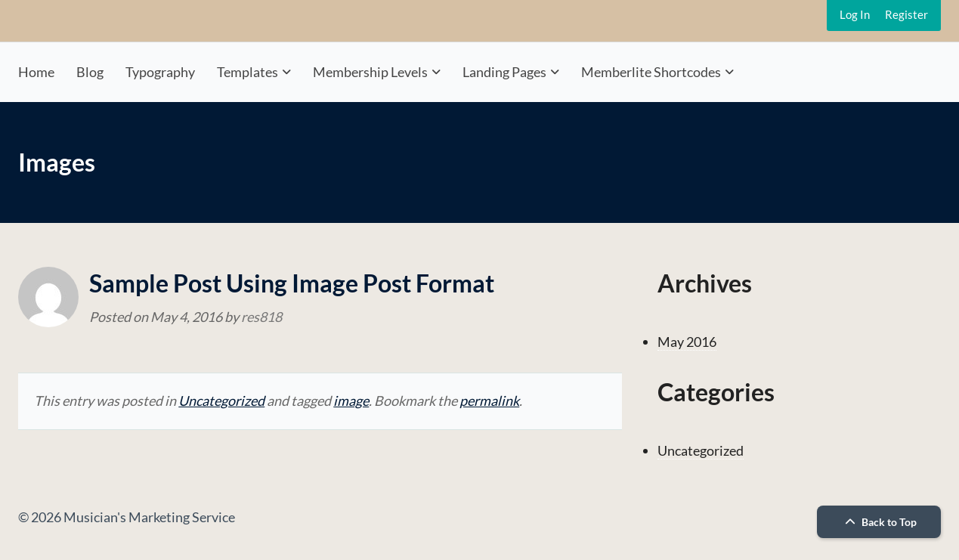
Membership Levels (370, 72)
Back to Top (879, 522)
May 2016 (687, 342)
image (351, 401)
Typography (160, 72)
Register (906, 14)
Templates (247, 72)
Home (36, 72)
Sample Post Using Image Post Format (292, 283)
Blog (90, 72)
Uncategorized (221, 401)
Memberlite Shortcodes (651, 72)
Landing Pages (504, 72)
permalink (489, 401)
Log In (855, 14)
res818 (261, 317)
